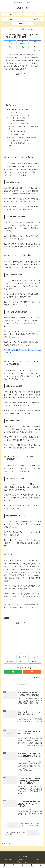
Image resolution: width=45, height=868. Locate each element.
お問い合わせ (22, 860)
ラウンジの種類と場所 (18, 121)
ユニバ (6, 618)
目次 (10, 105)
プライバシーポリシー (22, 863)
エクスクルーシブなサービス (20, 115)
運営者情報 (8, 860)
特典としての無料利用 (18, 132)
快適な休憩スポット (17, 112)
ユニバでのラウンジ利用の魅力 (18, 110)
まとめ (11, 146)
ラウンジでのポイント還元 (20, 141)
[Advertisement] (22, 88)
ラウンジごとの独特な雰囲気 (20, 124)
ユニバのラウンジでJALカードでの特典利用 (22, 138)
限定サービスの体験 (17, 135)
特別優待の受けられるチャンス (21, 143)
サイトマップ (37, 860)
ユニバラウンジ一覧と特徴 (17, 118)
